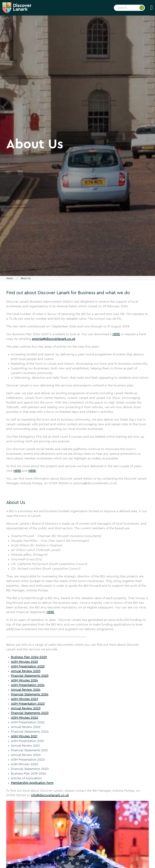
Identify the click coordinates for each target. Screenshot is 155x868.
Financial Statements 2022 (30, 732)
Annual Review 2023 (26, 708)
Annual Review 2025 (26, 671)
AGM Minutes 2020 (24, 764)
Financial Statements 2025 (30, 676)
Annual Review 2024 (26, 690)
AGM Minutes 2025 (24, 662)
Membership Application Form (32, 783)
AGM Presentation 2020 (28, 760)
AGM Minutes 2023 (24, 699)
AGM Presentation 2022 (28, 722)
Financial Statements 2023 (30, 713)
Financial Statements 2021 (29, 750)
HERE (116, 334)
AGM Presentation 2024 (28, 685)
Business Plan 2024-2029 (29, 657)
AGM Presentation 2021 (27, 741)
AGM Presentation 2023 (28, 704)
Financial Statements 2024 (30, 694)
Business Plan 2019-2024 (28, 774)
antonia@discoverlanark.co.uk (54, 339)
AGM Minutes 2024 (24, 680)
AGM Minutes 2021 (24, 736)
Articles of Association (26, 778)
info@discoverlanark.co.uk (50, 795)
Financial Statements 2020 (30, 769)
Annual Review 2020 (26, 755)
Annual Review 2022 (26, 727)
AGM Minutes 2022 (24, 718)
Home (9, 278)
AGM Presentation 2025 (28, 666)
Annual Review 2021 (25, 746)
